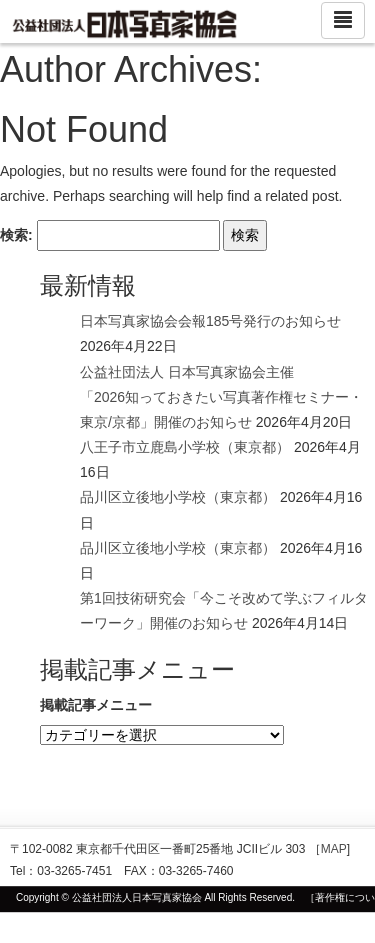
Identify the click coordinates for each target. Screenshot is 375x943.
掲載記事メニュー (96, 705)
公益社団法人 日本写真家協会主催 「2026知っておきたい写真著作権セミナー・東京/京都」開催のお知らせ (221, 397)
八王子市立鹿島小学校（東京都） (185, 447)
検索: (16, 235)
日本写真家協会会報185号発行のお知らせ (210, 321)
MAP (334, 849)
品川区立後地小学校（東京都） (178, 497)
